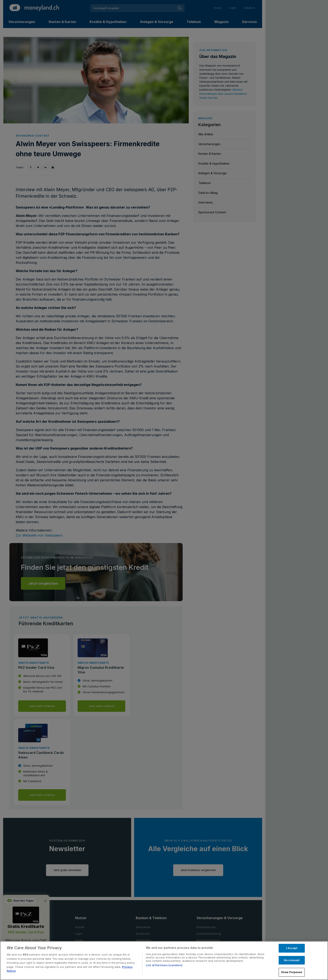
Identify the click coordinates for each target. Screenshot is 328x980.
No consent (292, 960)
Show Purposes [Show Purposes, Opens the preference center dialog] (292, 972)
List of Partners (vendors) (164, 965)
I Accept (292, 948)
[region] (164, 961)
